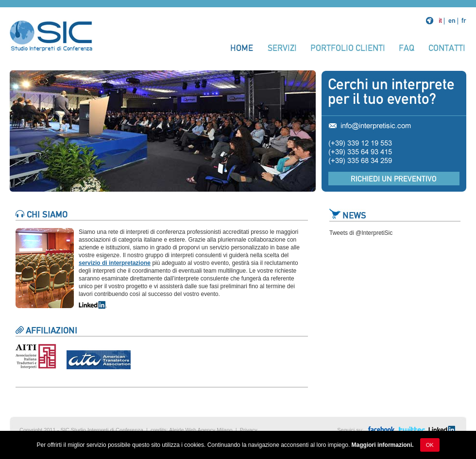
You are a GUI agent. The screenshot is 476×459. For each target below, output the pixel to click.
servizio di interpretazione (115, 263)
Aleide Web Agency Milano (201, 430)
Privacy (249, 430)
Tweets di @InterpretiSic (361, 233)
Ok (430, 445)
